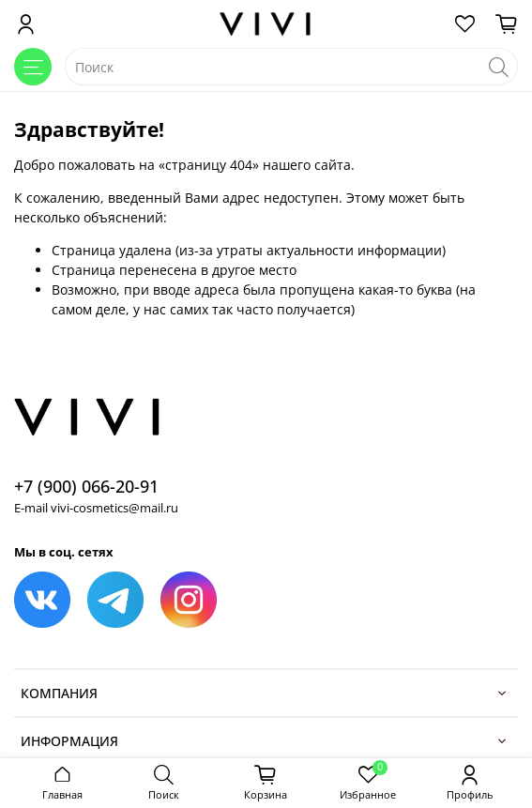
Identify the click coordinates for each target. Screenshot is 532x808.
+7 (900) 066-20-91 (86, 486)
